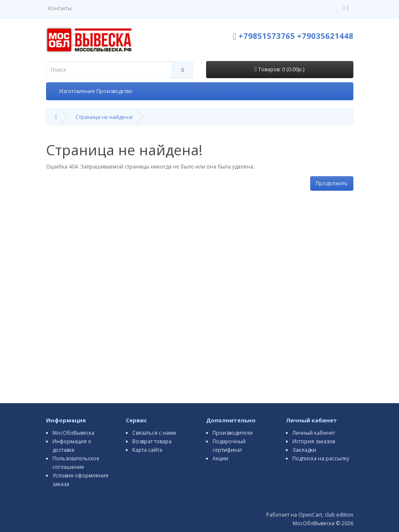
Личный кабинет (314, 433)
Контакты (60, 8)
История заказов (314, 441)
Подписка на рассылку (321, 458)
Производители (233, 433)
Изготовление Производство (96, 91)
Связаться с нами (154, 433)
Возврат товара (152, 441)
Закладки (304, 450)
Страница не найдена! (104, 117)
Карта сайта (147, 450)
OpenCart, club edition (326, 515)
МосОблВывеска (73, 433)
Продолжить (332, 183)
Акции (220, 458)
